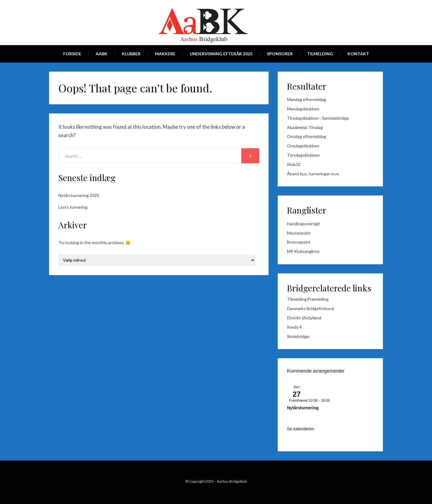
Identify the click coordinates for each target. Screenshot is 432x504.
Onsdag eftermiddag (307, 136)
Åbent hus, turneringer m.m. (313, 174)
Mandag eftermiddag (307, 99)
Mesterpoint (299, 233)
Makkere (165, 54)
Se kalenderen (301, 429)
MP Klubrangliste (303, 251)
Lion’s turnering (73, 207)
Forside (72, 54)
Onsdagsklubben (303, 146)
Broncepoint (299, 242)
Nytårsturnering (303, 408)
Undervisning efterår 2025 (221, 54)
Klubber (131, 54)
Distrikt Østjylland (304, 318)
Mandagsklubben (303, 109)
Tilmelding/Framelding (308, 299)
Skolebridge (298, 336)
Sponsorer (280, 54)
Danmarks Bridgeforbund (310, 308)
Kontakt (358, 54)
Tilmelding (320, 54)
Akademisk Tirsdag (305, 127)
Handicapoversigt (304, 224)
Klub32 (294, 164)
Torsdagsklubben (303, 155)
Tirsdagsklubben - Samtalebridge (318, 118)
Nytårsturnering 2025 (79, 195)
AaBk (102, 54)
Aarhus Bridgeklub (232, 481)
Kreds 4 (294, 327)
